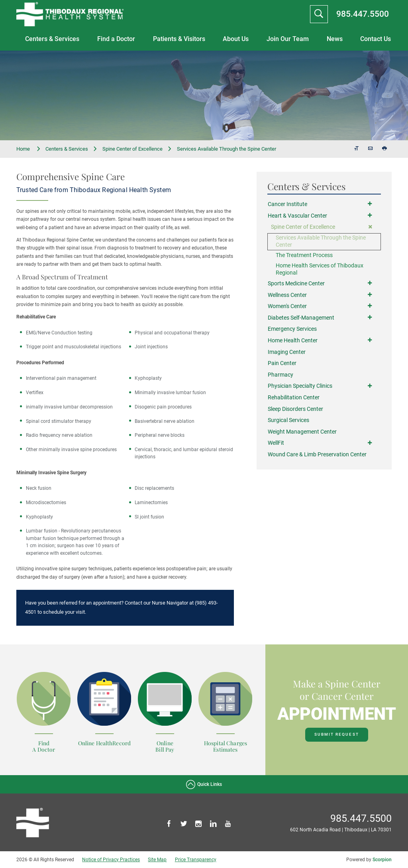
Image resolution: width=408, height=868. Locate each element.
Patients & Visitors (179, 39)
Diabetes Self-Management (301, 318)
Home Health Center (293, 341)
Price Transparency (196, 860)
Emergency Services (292, 329)
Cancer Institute (287, 204)
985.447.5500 (363, 14)
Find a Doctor (116, 39)
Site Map (157, 860)
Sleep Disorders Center (295, 409)
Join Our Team (288, 39)
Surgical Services (288, 420)
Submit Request (337, 734)
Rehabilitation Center (294, 398)
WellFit (276, 443)
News (335, 39)
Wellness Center (287, 295)
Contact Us (376, 39)
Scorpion (382, 860)
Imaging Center (287, 352)
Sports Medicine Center (296, 284)
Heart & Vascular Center (297, 216)
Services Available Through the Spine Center (321, 241)
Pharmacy (280, 375)
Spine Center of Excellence (132, 149)
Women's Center (287, 306)
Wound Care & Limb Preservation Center (317, 455)
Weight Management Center (302, 432)
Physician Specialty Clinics (300, 386)
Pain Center (282, 363)
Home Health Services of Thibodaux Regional (320, 269)
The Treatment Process (304, 255)
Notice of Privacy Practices (111, 860)
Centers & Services (52, 39)
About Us (236, 39)
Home (29, 149)
